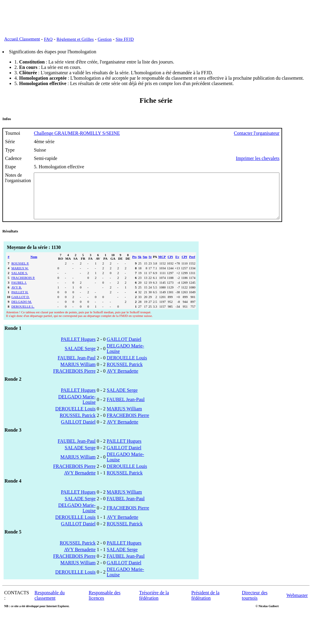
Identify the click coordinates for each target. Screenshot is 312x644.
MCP (162, 266)
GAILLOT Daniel (124, 348)
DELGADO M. (22, 311)
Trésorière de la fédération (154, 604)
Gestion (105, 39)
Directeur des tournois (255, 604)
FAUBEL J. (19, 291)
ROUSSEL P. (20, 272)
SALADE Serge (80, 357)
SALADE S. (20, 282)
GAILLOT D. (20, 306)
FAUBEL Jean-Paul (77, 367)
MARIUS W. (20, 277)
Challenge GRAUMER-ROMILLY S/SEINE (77, 133)
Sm (145, 266)
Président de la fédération (205, 604)
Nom (34, 266)
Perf (192, 266)
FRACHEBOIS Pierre (74, 380)
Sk (140, 266)
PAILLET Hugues (78, 348)
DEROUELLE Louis (127, 367)
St (150, 266)
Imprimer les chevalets (287, 158)
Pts (134, 266)
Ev (177, 266)
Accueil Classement (22, 39)
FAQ (48, 39)
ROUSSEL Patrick (125, 373)
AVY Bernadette (122, 380)
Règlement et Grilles (75, 39)
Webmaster (297, 604)
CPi (170, 266)
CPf (184, 266)
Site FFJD (125, 39)
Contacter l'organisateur (287, 133)
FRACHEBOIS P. (23, 287)
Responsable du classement (50, 604)
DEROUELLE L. (23, 315)
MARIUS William (78, 373)
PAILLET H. (20, 301)
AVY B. (17, 296)
